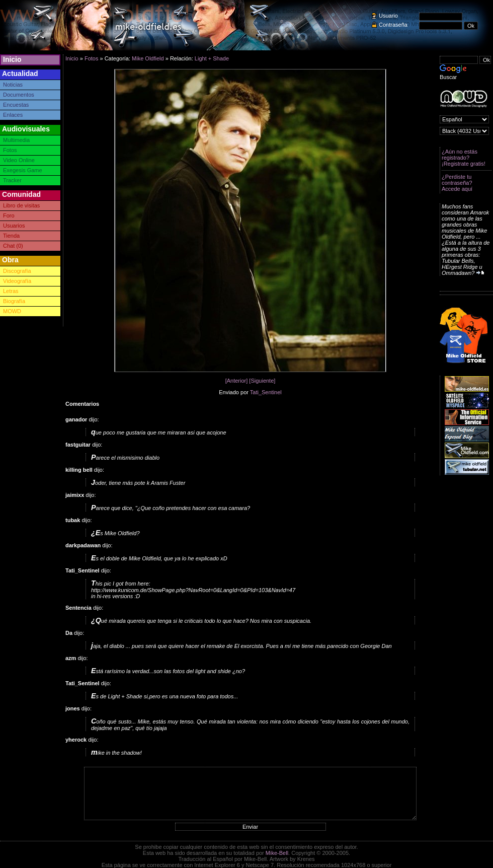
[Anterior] (237, 381)
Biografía (14, 301)
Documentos (19, 95)
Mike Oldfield (148, 58)
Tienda (11, 236)
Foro (9, 215)
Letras (11, 291)
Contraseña (393, 25)
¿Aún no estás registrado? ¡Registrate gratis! (464, 158)
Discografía (17, 271)
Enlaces (13, 115)
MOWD (12, 311)
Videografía (17, 281)
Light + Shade (212, 58)
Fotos (10, 150)
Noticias (13, 85)
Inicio (12, 59)
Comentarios (82, 404)
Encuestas (16, 105)
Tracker (12, 180)
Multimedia (16, 140)
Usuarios (14, 226)
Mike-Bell (277, 853)
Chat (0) (13, 246)
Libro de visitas (21, 205)
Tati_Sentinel (266, 392)
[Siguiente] (262, 381)
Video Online (19, 160)
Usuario (388, 16)
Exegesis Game (23, 170)
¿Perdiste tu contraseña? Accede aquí (457, 183)
